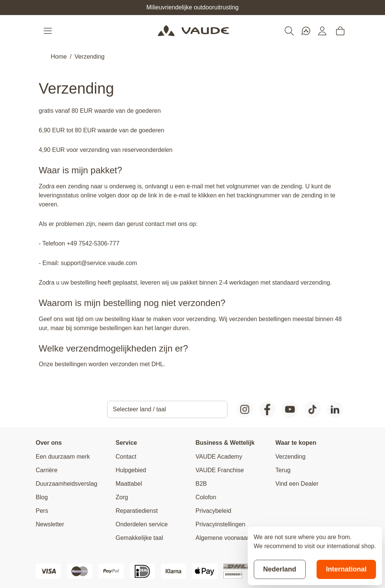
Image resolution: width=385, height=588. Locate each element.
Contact (126, 457)
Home (59, 57)
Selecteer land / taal (139, 409)
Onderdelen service (142, 524)
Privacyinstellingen (221, 524)
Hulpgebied (131, 470)
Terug (283, 470)
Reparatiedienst (137, 511)
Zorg (122, 497)
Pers (42, 511)
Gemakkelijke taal (139, 538)
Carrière (47, 470)
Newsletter (50, 524)
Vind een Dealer (297, 484)
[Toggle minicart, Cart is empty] (340, 31)
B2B (201, 484)
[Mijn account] (322, 31)
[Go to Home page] (193, 31)
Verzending (89, 57)
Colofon (206, 497)
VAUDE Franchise (220, 470)
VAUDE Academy (219, 457)
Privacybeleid (213, 511)
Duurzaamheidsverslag (67, 484)
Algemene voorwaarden (227, 538)
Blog (42, 497)
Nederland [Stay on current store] (280, 569)
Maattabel (129, 484)
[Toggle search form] (289, 31)
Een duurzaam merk (63, 457)
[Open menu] (49, 31)
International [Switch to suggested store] (346, 569)
